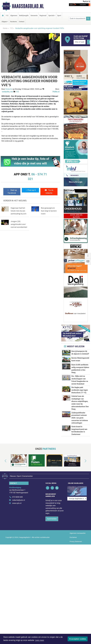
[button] (3, 490)
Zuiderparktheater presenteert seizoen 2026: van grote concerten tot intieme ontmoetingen (80, 418)
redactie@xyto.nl (19, 528)
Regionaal (43, 15)
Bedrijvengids (24, 15)
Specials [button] (51, 15)
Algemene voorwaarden (78, 560)
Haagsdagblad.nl (28, 6)
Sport (59, 15)
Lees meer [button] (40, 640)
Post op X (30, 190)
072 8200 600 (17, 524)
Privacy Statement (76, 569)
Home (5, 28)
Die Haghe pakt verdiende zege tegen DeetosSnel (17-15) (80, 390)
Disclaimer (73, 565)
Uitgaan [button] (4, 22)
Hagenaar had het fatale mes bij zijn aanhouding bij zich (18, 211)
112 (7, 15)
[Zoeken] (88, 19)
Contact (22, 22)
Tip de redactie (49, 192)
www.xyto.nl (17, 531)
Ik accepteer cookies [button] (78, 639)
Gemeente (34, 15)
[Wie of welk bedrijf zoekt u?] (80, 42)
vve (11, 92)
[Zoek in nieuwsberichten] (77, 19)
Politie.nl (56, 92)
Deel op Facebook (12, 192)
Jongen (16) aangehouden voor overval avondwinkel (19, 224)
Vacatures (14, 22)
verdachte (6, 92)
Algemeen (14, 15)
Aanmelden (52, 546)
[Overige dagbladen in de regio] (77, 519)
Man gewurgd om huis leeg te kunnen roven (49, 211)
